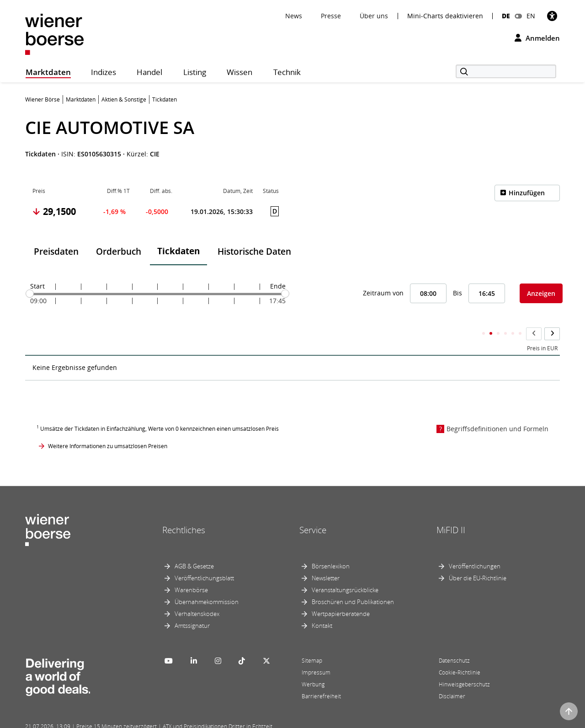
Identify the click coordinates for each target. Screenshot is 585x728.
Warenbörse (191, 572)
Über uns (374, 16)
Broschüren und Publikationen (353, 584)
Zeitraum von (383, 293)
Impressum (316, 655)
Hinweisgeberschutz (464, 666)
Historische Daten (254, 252)
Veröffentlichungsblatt (204, 560)
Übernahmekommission (207, 584)
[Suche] (506, 71)
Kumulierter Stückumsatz (399, 330)
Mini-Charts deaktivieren (445, 16)
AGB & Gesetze (194, 548)
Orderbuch (119, 252)
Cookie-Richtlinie (460, 655)
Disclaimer (452, 678)
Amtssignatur (192, 608)
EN (531, 16)
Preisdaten (56, 252)
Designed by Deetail (214, 720)
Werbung (313, 666)
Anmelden (537, 38)
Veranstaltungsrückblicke (345, 572)
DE (506, 16)
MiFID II (451, 512)
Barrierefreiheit (321, 678)
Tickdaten (178, 251)
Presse (331, 16)
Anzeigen (541, 293)
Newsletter (326, 560)
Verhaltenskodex (197, 596)
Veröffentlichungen (475, 548)
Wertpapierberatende (341, 596)
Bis (457, 293)
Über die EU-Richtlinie (478, 560)
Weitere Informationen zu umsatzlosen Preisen (108, 428)
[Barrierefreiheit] (552, 16)
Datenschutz (454, 643)
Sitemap (312, 643)
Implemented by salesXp (160, 720)
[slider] (30, 294)
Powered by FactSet (106, 720)
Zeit (37, 330)
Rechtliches (184, 512)
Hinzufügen (527, 193)
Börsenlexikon (331, 548)
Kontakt (322, 608)
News (294, 16)
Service (313, 512)
